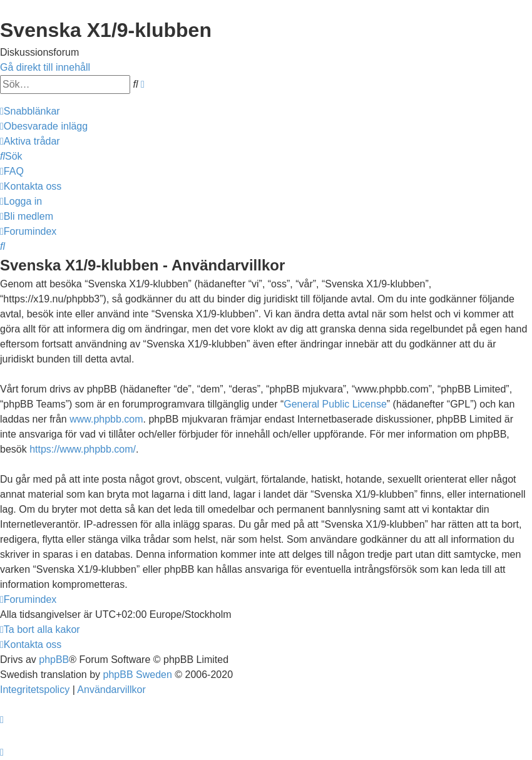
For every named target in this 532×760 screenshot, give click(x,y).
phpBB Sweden (138, 675)
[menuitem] (44, 126)
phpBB (54, 660)
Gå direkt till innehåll (45, 67)
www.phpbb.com (106, 419)
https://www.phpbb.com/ (83, 449)
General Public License (335, 404)
